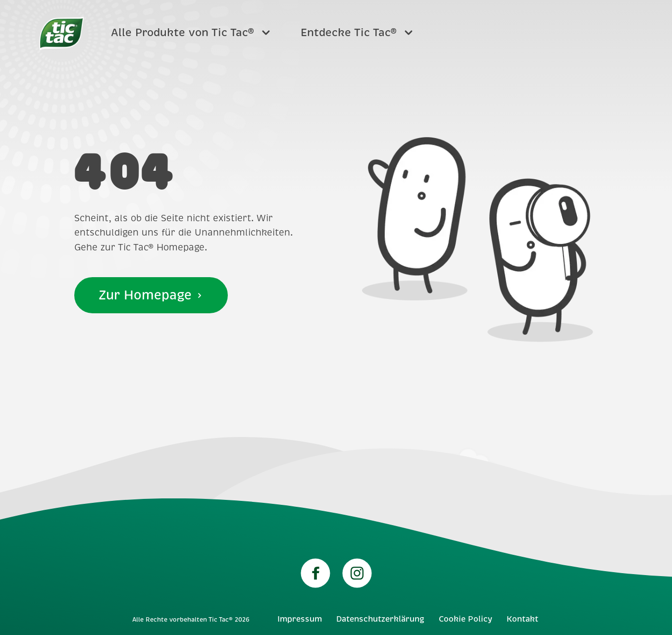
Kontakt (522, 619)
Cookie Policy (465, 619)
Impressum (300, 619)
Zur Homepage (151, 295)
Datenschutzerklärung (380, 619)
